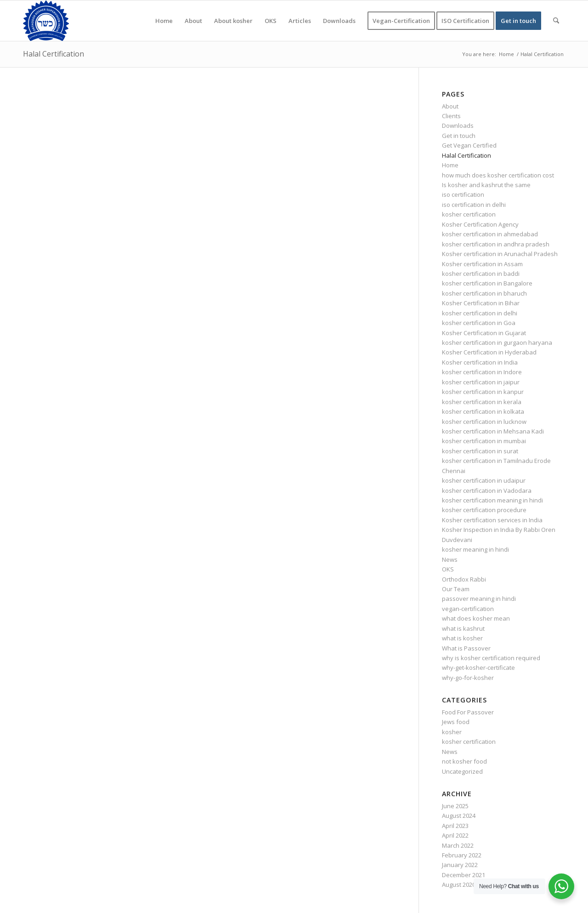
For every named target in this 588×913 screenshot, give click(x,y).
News (450, 559)
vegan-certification (468, 609)
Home (450, 165)
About (450, 106)
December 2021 (464, 875)
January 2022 (460, 865)
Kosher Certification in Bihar (481, 303)
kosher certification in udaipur (484, 480)
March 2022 (458, 845)
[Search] (556, 21)
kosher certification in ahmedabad (490, 234)
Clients (451, 116)
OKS (448, 569)
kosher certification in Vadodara (487, 491)
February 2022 (462, 855)
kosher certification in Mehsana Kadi (493, 431)
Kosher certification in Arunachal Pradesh (500, 254)
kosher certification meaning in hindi (492, 500)
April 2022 (455, 835)
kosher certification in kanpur (483, 392)
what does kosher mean (476, 618)
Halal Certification (54, 54)
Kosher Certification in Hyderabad (489, 352)
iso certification (463, 194)
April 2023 (455, 826)
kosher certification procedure (484, 510)
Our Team (456, 589)
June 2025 (455, 806)
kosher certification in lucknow (484, 422)
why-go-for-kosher (468, 678)
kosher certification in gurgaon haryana (497, 342)
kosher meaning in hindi (475, 549)
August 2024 (459, 816)
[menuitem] (164, 21)
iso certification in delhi (474, 205)
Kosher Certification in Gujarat (484, 333)
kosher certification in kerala (482, 402)
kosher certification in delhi (480, 313)
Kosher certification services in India (492, 520)
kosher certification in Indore (482, 372)
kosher (452, 732)
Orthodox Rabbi (464, 579)
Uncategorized (462, 771)
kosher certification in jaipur (481, 382)
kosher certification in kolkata (483, 411)
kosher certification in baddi (481, 274)
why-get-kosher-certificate (478, 668)
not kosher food (464, 761)
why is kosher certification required (491, 658)
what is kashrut (463, 628)
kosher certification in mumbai (484, 441)
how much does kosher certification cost (498, 175)
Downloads (458, 126)
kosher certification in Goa (479, 323)
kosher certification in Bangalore (487, 283)
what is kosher (462, 638)
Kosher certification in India (480, 362)
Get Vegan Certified (469, 145)
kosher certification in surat (480, 451)
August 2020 (459, 884)
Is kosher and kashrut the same (486, 185)
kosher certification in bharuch (484, 293)
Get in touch (459, 136)
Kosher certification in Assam (482, 264)
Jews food (456, 722)
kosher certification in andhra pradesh (496, 244)
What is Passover (466, 648)
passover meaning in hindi (479, 599)
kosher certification (469, 214)
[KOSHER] (46, 21)
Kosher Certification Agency (480, 224)
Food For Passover (468, 712)
